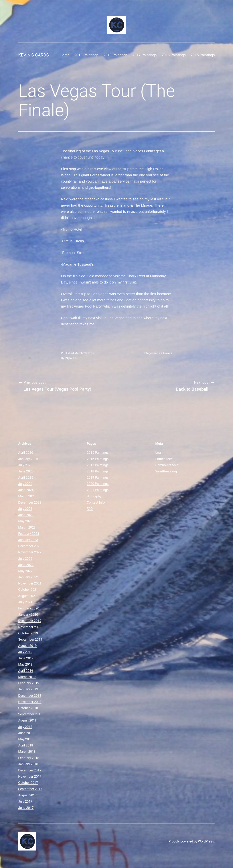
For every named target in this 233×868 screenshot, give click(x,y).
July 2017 (25, 801)
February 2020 (29, 608)
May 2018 (25, 739)
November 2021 (30, 583)
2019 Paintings (86, 55)
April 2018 (26, 745)
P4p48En (71, 358)
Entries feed (164, 459)
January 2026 (28, 459)
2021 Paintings (98, 490)
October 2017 (28, 783)
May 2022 (25, 571)
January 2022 (28, 577)
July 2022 (25, 559)
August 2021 (27, 596)
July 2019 (25, 652)
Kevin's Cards (33, 55)
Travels (167, 353)
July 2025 (25, 465)
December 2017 (30, 770)
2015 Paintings (203, 55)
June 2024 (26, 490)
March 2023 (27, 527)
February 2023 (29, 534)
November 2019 (30, 627)
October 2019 (28, 633)
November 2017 (30, 776)
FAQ (90, 509)
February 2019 (29, 683)
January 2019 (28, 689)
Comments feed (167, 465)
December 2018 (30, 696)
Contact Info (96, 502)
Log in (160, 452)
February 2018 (29, 758)
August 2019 (27, 646)
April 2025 (26, 477)
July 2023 (25, 509)
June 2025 (26, 471)
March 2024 (27, 496)
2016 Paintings (174, 55)
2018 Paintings (115, 55)
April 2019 (26, 671)
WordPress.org (166, 471)
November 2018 (30, 702)
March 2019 (27, 677)
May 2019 (25, 664)
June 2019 (26, 658)
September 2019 (30, 639)
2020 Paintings (98, 484)
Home (65, 55)
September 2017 (30, 789)
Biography (94, 496)
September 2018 (30, 714)
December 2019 (30, 621)
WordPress (206, 841)
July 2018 (25, 727)
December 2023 (30, 502)
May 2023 (25, 521)
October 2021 (28, 590)
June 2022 (26, 565)
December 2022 (30, 546)
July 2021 (25, 602)
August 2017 (27, 795)
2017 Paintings (145, 55)
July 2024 (25, 484)
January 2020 (28, 614)
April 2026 (26, 452)
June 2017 (26, 808)
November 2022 (30, 552)
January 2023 (28, 540)
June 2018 (26, 733)
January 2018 (28, 764)
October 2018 (28, 708)
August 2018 (27, 720)
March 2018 (27, 751)
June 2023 (26, 515)
